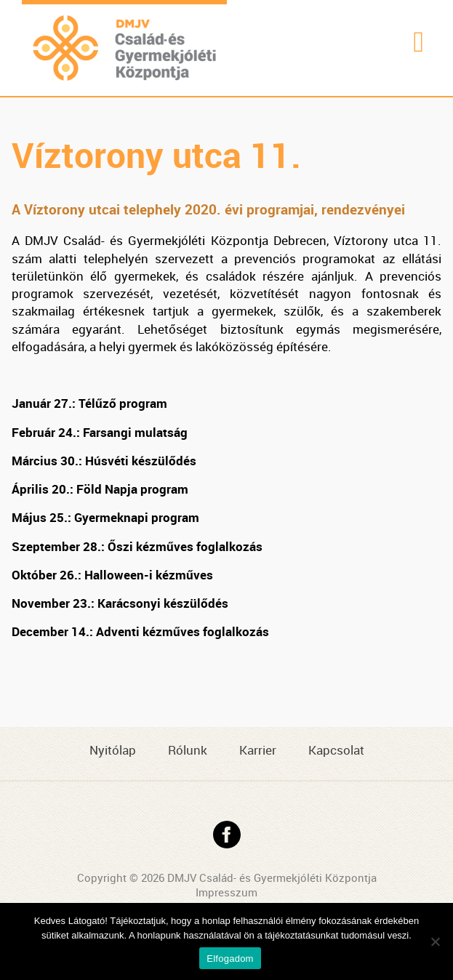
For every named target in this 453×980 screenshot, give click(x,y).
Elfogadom (230, 959)
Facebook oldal (227, 835)
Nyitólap (113, 750)
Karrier (258, 750)
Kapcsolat (336, 750)
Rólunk (188, 750)
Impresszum (226, 892)
